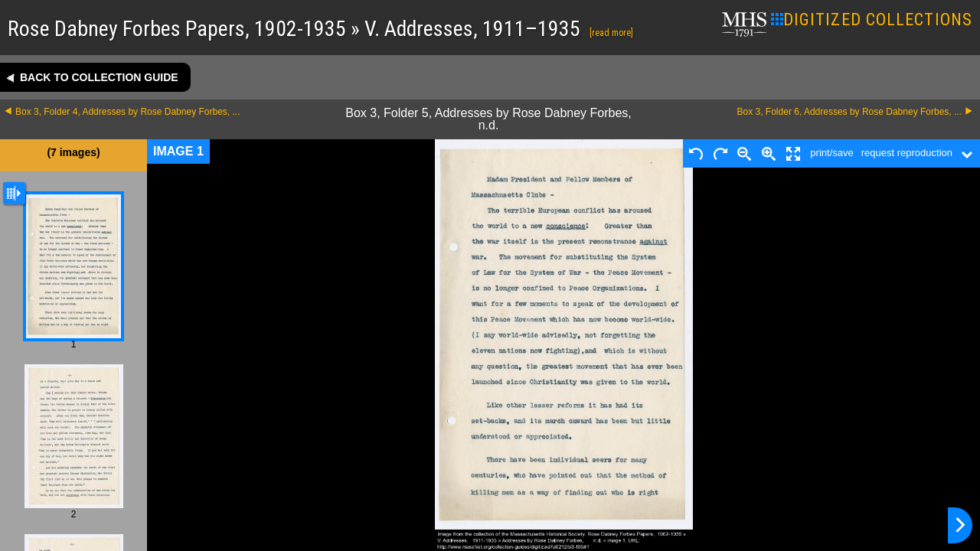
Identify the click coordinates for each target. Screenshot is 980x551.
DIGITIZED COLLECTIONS (872, 20)
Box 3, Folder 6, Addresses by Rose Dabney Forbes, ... (849, 112)
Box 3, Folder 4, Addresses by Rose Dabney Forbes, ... (127, 112)
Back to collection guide (99, 77)
